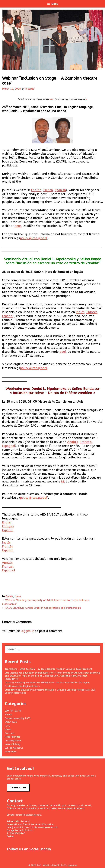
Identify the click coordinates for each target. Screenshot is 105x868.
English (36, 190)
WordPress (11, 752)
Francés (7, 547)
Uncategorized (13, 740)
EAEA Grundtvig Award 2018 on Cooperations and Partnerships (43, 608)
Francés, (92, 312)
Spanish (60, 190)
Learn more (18, 788)
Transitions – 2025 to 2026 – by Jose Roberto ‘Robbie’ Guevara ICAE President (48, 669)
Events (9, 596)
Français (8, 526)
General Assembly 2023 (18, 718)
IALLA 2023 (11, 722)
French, (49, 190)
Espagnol (9, 446)
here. (18, 226)
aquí (51, 99)
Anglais (73, 442)
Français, (86, 442)
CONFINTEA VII (13, 711)
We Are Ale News (14, 748)
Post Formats (12, 737)
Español (8, 316)
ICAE (7, 726)
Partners (10, 733)
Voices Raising (13, 744)
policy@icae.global (34, 238)
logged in (27, 631)
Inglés (80, 312)
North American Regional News (22, 686)
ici (86, 99)
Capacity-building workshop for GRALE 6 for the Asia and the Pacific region (47, 682)
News (18, 596)
